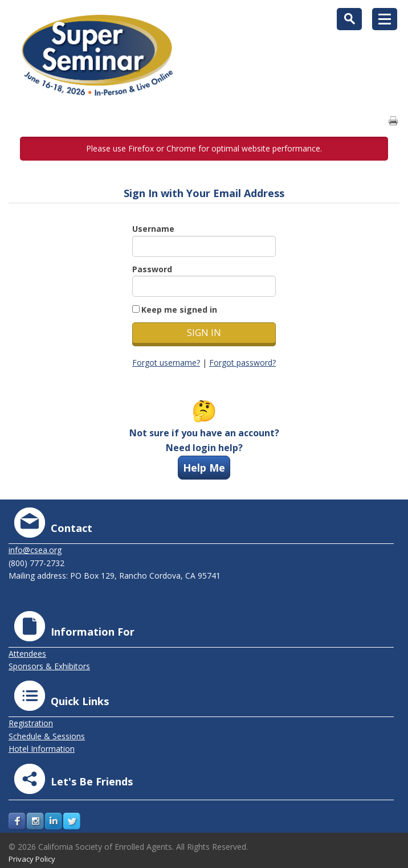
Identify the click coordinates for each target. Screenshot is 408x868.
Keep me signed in (179, 310)
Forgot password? (242, 363)
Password (152, 269)
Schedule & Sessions (47, 736)
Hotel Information (42, 749)
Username (153, 229)
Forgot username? (166, 363)
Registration (31, 723)
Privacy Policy (32, 859)
